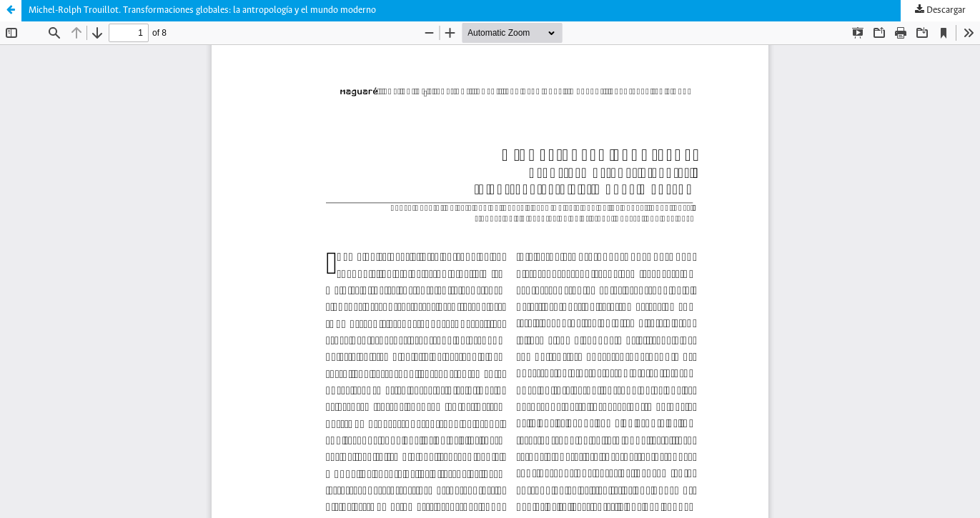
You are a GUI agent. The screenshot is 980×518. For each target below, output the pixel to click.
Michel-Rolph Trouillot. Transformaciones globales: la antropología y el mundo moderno (202, 10)
